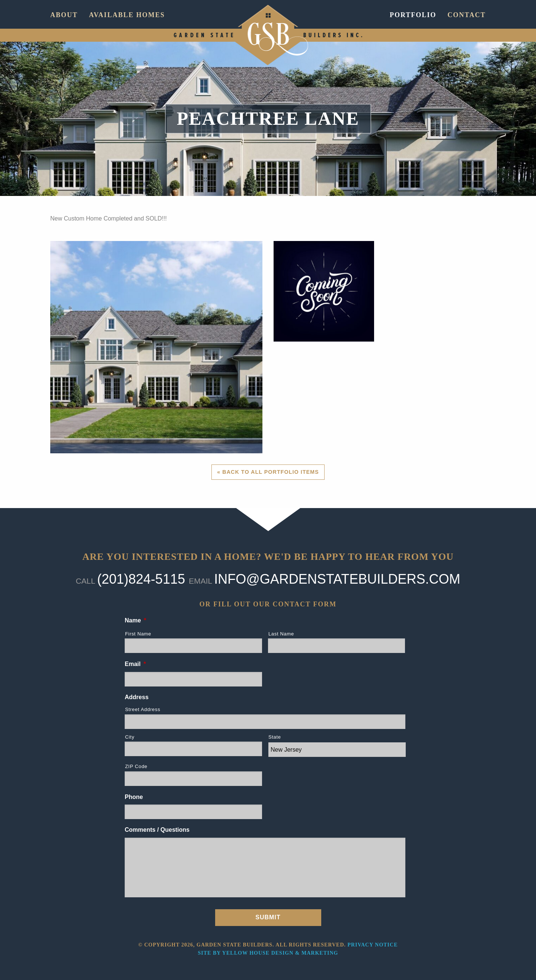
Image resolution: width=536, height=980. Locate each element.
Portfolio (413, 15)
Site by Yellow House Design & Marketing (268, 953)
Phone (134, 797)
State (275, 737)
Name (135, 620)
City (130, 737)
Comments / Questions (157, 830)
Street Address (143, 709)
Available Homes (127, 15)
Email (135, 664)
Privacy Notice (373, 945)
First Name (138, 634)
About (64, 15)
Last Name (281, 634)
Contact (467, 15)
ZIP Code (136, 766)
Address (137, 697)
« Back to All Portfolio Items (268, 472)
